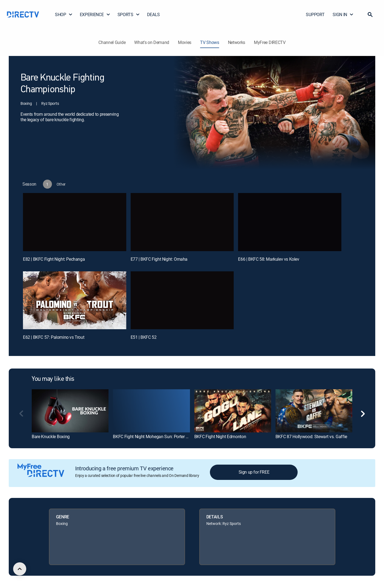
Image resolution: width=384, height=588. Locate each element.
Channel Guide (112, 42)
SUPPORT (315, 14)
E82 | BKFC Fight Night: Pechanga (54, 259)
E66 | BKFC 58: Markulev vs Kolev (269, 259)
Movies (185, 42)
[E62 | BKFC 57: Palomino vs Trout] (75, 300)
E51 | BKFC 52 (144, 337)
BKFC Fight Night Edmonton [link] (220, 436)
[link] (70, 411)
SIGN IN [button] (343, 14)
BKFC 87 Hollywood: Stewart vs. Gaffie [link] (311, 436)
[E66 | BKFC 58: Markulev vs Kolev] (290, 222)
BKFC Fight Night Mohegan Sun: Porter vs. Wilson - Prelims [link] (167, 436)
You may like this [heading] (53, 379)
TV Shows (209, 42)
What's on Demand (152, 42)
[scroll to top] (20, 569)
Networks (237, 42)
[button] (370, 14)
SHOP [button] (64, 14)
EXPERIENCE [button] (95, 14)
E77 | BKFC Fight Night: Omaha (159, 259)
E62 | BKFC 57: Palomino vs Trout (54, 337)
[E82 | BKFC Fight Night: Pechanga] (75, 222)
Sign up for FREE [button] (254, 472)
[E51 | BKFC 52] (182, 300)
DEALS (153, 14)
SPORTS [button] (129, 14)
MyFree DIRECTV (270, 42)
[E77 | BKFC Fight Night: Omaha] (182, 222)
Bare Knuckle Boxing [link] (51, 436)
